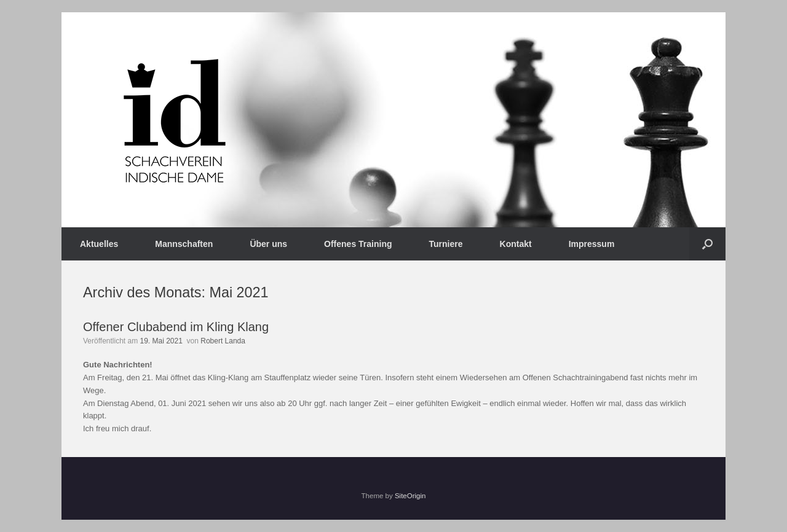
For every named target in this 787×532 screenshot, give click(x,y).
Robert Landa (223, 341)
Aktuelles (99, 244)
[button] (707, 244)
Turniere (446, 244)
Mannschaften (184, 244)
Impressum (592, 244)
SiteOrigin (410, 496)
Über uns (268, 244)
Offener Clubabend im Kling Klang (176, 327)
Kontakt (516, 244)
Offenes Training (358, 244)
